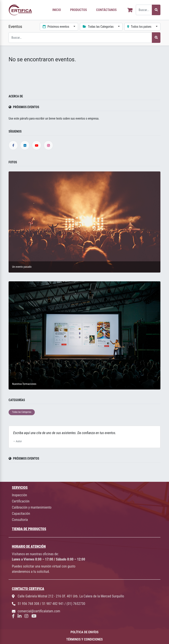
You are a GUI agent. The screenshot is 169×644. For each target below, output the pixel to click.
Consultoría (20, 520)
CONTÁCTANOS (106, 10)
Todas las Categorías (22, 412)
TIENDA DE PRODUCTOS (29, 529)
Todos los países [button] (140, 27)
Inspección (19, 495)
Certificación (21, 501)
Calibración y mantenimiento (32, 507)
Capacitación (21, 514)
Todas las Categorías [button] (98, 27)
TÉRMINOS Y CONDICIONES (84, 639)
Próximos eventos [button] (56, 27)
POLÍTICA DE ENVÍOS (85, 632)
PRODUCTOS (79, 10)
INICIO (57, 10)
